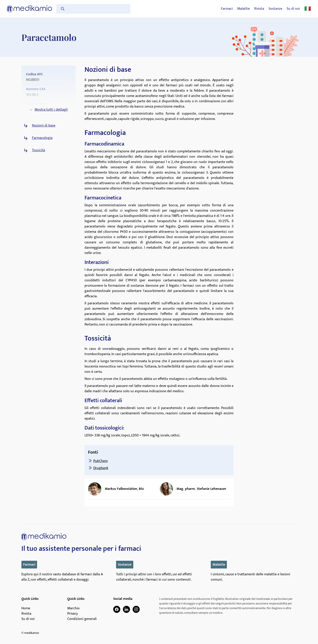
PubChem (101, 461)
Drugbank (101, 468)
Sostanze (275, 9)
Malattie (244, 9)
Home (26, 608)
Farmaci (227, 9)
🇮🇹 (308, 9)
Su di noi (293, 9)
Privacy (72, 614)
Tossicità (39, 150)
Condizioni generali (82, 619)
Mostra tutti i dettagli (49, 110)
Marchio (73, 608)
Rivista (259, 9)
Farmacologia (42, 138)
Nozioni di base (44, 126)
